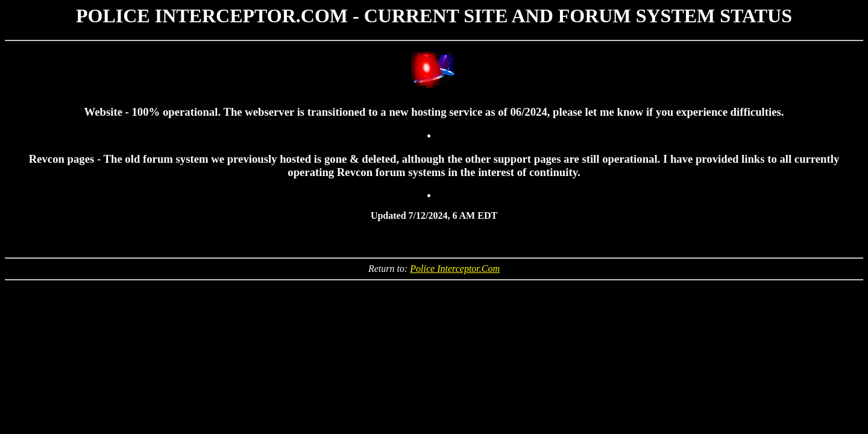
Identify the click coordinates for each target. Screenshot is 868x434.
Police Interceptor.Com (455, 269)
